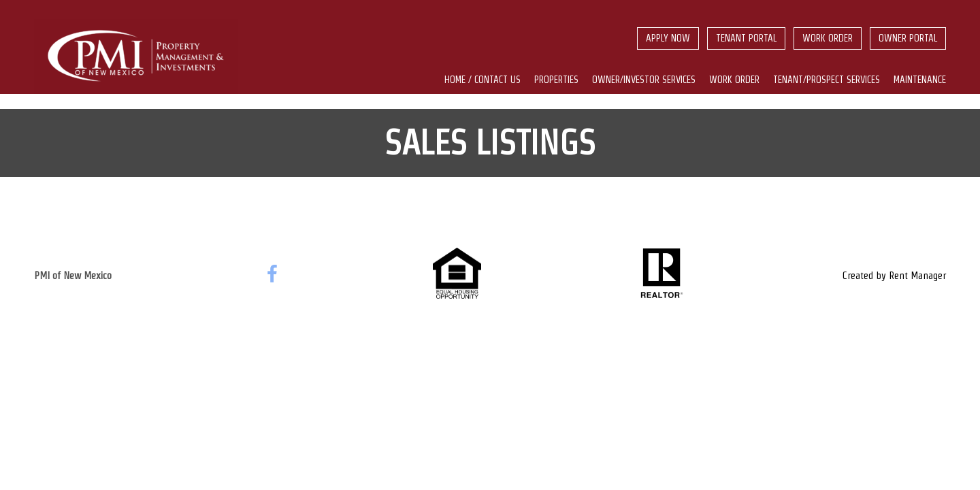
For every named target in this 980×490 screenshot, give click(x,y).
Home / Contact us (483, 80)
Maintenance (920, 80)
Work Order (828, 38)
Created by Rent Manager (894, 275)
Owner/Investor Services (644, 80)
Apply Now (668, 38)
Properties (556, 80)
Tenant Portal (746, 38)
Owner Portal (908, 38)
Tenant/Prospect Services (827, 80)
